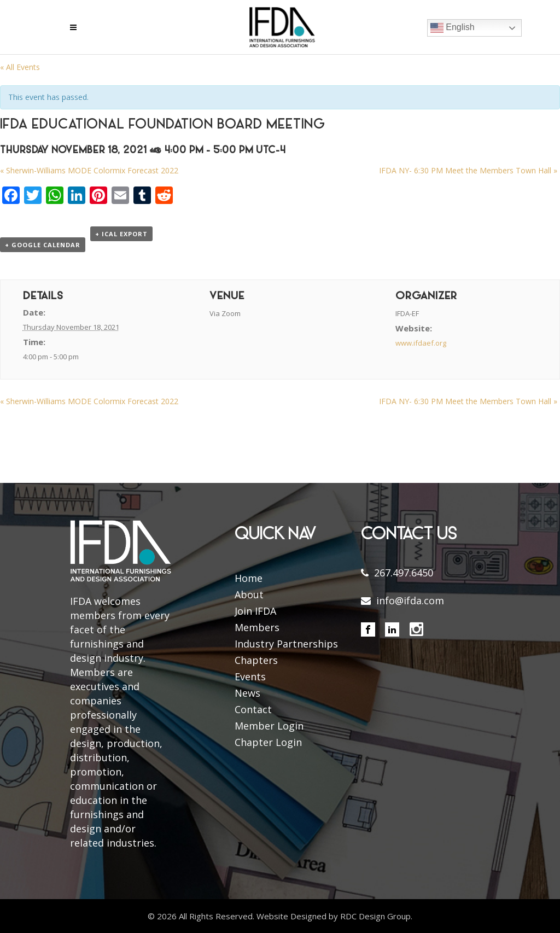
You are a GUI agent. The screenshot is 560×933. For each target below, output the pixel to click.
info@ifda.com (410, 600)
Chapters (256, 660)
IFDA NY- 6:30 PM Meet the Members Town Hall (468, 170)
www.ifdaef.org (421, 343)
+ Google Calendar (43, 245)
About (249, 594)
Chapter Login (268, 742)
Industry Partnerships (286, 644)
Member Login (269, 726)
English (453, 28)
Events (250, 677)
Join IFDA (255, 611)
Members (257, 627)
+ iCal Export (121, 234)
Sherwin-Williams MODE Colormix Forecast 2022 (89, 170)
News (247, 693)
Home (249, 578)
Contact (253, 709)
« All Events (20, 67)
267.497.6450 (404, 573)
